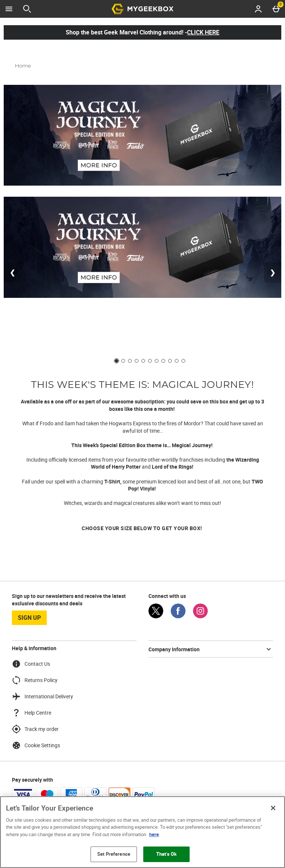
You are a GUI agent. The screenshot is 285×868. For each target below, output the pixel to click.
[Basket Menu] (276, 9)
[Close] (273, 808)
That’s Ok (166, 854)
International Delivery (42, 696)
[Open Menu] (9, 9)
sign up (29, 618)
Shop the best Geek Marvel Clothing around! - (142, 32)
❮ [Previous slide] (12, 272)
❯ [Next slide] (273, 272)
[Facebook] (178, 616)
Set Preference (114, 854)
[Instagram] (200, 616)
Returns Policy (35, 680)
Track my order (35, 729)
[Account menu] (258, 9)
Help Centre (32, 713)
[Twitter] (156, 616)
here (154, 834)
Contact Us (31, 664)
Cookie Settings (36, 745)
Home (23, 66)
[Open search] (27, 9)
